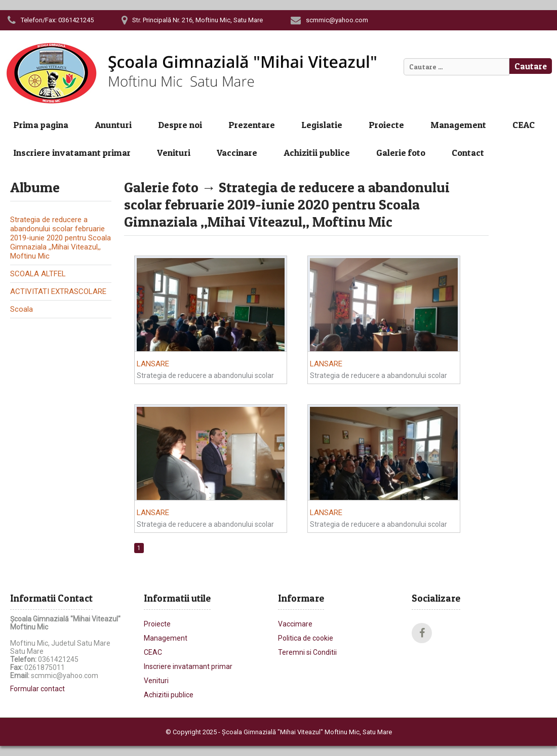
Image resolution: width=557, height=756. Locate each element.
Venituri (174, 153)
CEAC (524, 125)
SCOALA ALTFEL (38, 274)
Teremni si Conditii (307, 652)
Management (458, 125)
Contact (468, 153)
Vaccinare (237, 153)
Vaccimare (295, 624)
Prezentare (252, 125)
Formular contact (37, 689)
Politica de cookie (306, 638)
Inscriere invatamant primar (72, 153)
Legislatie (322, 125)
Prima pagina (41, 125)
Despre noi (180, 125)
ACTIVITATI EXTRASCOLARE (58, 291)
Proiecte (386, 125)
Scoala (22, 309)
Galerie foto (401, 153)
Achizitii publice (317, 153)
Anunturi (113, 125)
